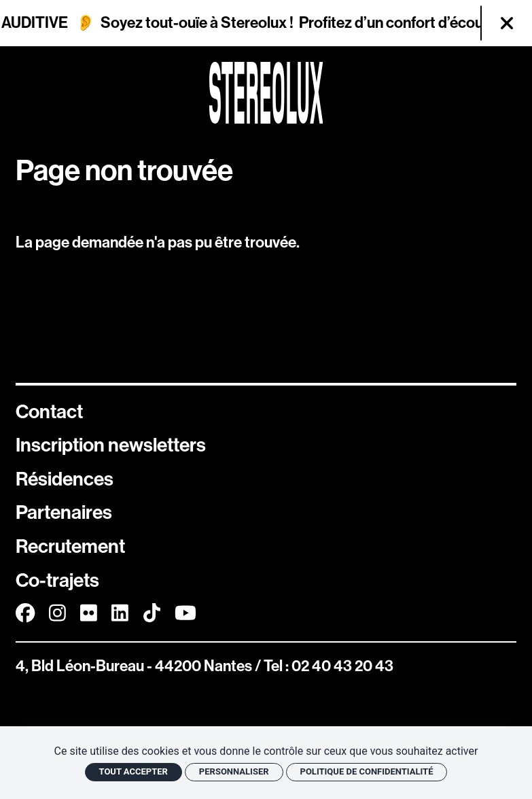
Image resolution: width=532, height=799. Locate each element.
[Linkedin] (120, 614)
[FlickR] (89, 614)
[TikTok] (152, 614)
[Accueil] (266, 93)
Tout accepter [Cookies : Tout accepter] (134, 771)
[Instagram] (57, 614)
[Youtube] (185, 614)
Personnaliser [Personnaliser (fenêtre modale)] (234, 771)
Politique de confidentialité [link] (367, 771)
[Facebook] (25, 614)
